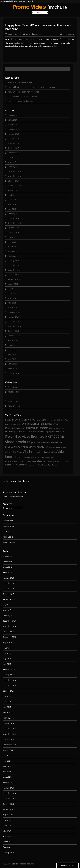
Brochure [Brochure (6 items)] (17, 420)
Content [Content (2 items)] (45, 420)
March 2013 (12, 364)
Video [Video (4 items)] (54, 452)
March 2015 (12, 251)
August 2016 (13, 190)
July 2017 (12, 157)
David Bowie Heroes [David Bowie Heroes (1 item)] (15, 424)
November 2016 (14, 176)
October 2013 (13, 331)
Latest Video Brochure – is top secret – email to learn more (31, 87)
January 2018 (13, 134)
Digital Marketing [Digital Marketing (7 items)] (32, 424)
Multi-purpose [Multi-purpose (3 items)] (49, 432)
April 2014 (12, 303)
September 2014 (14, 279)
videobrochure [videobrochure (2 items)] (24, 457)
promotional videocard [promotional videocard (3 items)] (42, 443)
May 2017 (12, 162)
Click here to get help (66, 865)
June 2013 (12, 350)
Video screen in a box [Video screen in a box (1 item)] (31, 465)
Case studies (13, 387)
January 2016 (13, 218)
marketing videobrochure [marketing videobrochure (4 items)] (29, 432)
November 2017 (14, 143)
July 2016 (12, 195)
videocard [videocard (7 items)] (41, 461)
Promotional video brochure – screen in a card (26, 101)
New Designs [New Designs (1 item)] (64, 432)
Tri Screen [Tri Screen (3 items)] (19, 452)
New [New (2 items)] (57, 432)
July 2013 (12, 345)
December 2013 (14, 322)
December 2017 (14, 139)
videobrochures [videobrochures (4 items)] (13, 462)
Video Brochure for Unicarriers (20, 82)
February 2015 (14, 256)
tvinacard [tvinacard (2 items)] (46, 452)
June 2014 (12, 293)
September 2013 (14, 336)
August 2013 (13, 340)
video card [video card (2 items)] (52, 462)
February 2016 (14, 214)
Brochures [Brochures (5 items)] (29, 420)
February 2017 (14, 167)
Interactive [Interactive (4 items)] (44, 428)
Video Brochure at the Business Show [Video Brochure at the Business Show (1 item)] (42, 457)
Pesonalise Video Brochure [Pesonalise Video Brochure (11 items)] (25, 436)
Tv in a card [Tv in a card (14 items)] (33, 452)
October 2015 (13, 232)
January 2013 (13, 373)
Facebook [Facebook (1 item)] (22, 428)
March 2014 (12, 308)
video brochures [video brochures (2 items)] (28, 462)
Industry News (13, 392)
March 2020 (12, 120)
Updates (38, 34)
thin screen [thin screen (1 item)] (52, 447)
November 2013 (14, 326)
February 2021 (14, 115)
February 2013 (14, 369)
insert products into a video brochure (22, 97)
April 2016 (12, 209)
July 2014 (12, 289)
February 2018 (14, 129)
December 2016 (14, 171)
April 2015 (12, 247)
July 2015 (12, 237)
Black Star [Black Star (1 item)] (8, 420)
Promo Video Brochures (24, 864)
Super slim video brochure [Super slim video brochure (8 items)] (31, 447)
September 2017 (14, 153)
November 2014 (14, 270)
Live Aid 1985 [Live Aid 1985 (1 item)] (60, 428)
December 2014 (14, 265)
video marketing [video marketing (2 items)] (18, 465)
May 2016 (12, 204)
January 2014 (13, 317)
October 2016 (13, 181)
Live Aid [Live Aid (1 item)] (53, 428)
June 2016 (12, 200)
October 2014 (13, 275)
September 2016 (14, 186)
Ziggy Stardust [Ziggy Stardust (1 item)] (53, 465)
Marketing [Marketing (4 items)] (10, 432)
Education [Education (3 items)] (48, 424)
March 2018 (12, 125)
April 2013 (12, 359)
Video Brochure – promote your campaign (25, 92)
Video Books (13, 401)
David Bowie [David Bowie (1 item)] (52, 420)
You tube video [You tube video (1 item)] (43, 465)
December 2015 (14, 223)
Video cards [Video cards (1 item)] (60, 462)
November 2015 (14, 228)
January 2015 (13, 261)
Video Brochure (14, 406)
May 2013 (12, 354)
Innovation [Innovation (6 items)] (32, 428)
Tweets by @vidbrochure (13, 496)
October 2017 (13, 148)
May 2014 (12, 298)
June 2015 (12, 242)
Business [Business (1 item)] (38, 420)
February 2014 (14, 312)
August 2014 (13, 284)
